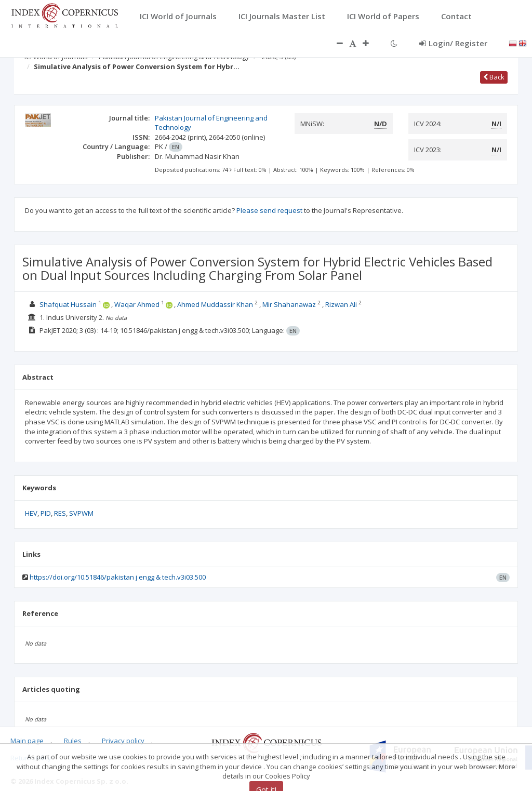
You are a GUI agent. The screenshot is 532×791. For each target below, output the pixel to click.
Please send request (269, 210)
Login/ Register (453, 43)
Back (494, 77)
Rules (73, 741)
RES (60, 513)
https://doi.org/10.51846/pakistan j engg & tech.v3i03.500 (118, 577)
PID (46, 513)
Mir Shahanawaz (289, 304)
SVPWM (81, 513)
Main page (27, 741)
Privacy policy (123, 741)
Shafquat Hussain (68, 304)
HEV (31, 513)
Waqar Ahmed (137, 304)
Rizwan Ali (341, 304)
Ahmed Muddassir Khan (215, 304)
